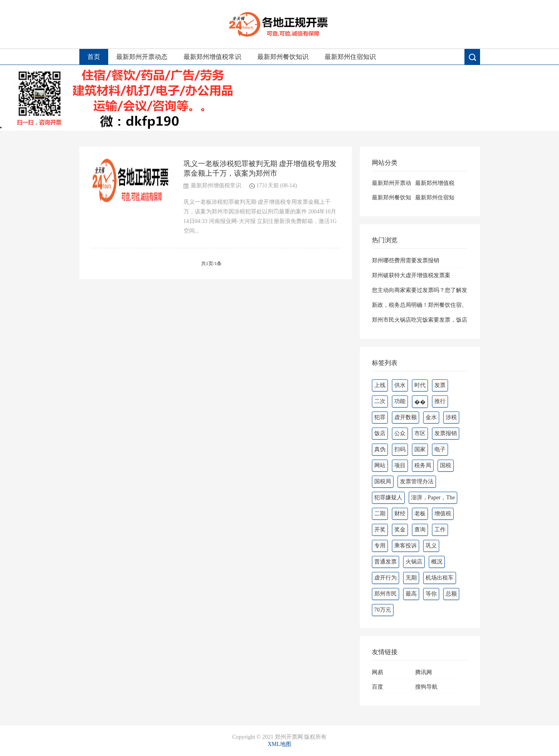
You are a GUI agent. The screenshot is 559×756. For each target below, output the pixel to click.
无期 (411, 578)
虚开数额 (406, 417)
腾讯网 (424, 672)
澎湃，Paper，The (433, 498)
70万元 (383, 610)
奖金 (400, 530)
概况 (437, 562)
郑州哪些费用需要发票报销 (406, 260)
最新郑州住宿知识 (350, 57)
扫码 (400, 449)
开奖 (380, 530)
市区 (420, 433)
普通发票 (385, 562)
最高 (411, 594)
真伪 (380, 449)
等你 (431, 594)
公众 (400, 433)
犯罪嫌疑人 (388, 498)
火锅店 (414, 562)
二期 (380, 514)
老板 (420, 514)
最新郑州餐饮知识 (283, 57)
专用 (380, 546)
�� (420, 402)
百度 (377, 687)
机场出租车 (440, 578)
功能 (400, 401)
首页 (94, 57)
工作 (440, 530)
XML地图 (279, 744)
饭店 (380, 433)
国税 (446, 465)
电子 (440, 449)
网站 (380, 465)
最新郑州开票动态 (142, 57)
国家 (420, 449)
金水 (431, 417)
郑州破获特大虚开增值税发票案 (411, 275)
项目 (400, 465)
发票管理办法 (417, 481)
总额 (451, 594)
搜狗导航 (426, 687)
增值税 (443, 514)
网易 (377, 672)
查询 (420, 530)
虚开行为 (385, 578)
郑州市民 (385, 594)
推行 (440, 401)
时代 (420, 385)
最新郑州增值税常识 (212, 57)
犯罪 (380, 417)
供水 (400, 385)
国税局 (383, 481)
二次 (380, 401)
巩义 (431, 546)
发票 (440, 385)
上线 (380, 385)
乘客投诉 (406, 546)
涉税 (451, 417)
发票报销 (446, 433)
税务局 (423, 465)
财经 (400, 514)
